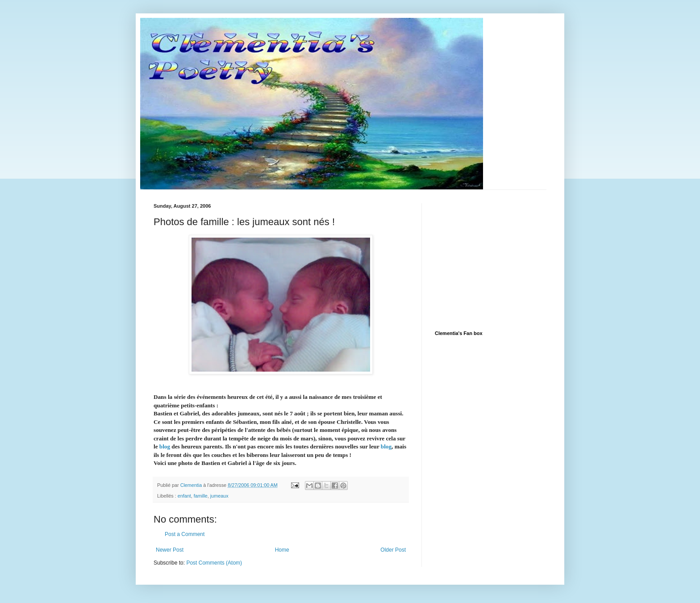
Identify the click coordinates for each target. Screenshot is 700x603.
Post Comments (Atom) (214, 563)
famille (201, 496)
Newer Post (170, 550)
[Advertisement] (502, 259)
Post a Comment (185, 534)
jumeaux (219, 496)
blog (165, 446)
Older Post (393, 550)
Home (282, 550)
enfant (184, 496)
